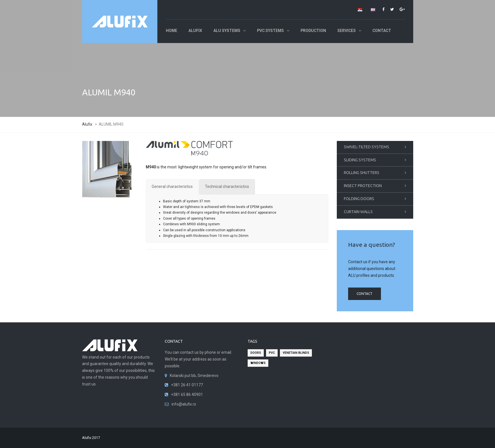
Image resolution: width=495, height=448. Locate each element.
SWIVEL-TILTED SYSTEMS (367, 147)
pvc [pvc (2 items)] (272, 353)
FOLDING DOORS (359, 199)
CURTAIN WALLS (358, 212)
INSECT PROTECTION (363, 186)
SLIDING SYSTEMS (360, 160)
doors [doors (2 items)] (256, 353)
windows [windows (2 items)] (258, 363)
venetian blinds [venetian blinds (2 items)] (296, 353)
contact (365, 294)
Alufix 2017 (91, 438)
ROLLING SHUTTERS (362, 173)
